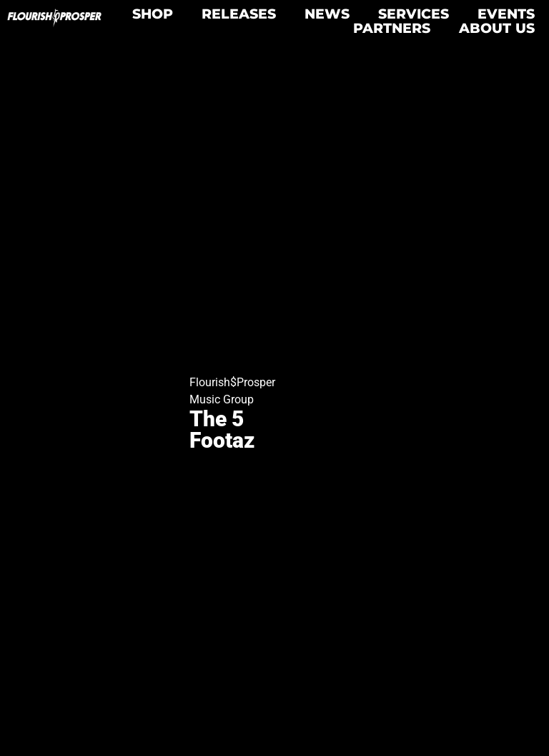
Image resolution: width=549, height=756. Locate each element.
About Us (497, 28)
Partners (392, 28)
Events (506, 14)
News (327, 14)
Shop (153, 14)
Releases (239, 14)
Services (414, 14)
